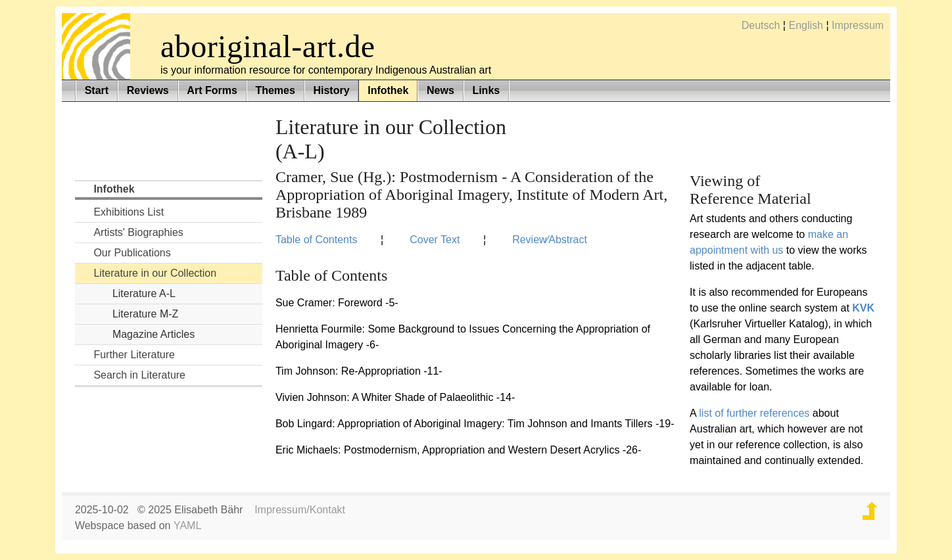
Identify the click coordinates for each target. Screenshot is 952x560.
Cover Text (435, 240)
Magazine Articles (154, 334)
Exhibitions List (129, 212)
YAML (187, 525)
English (805, 25)
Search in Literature (139, 375)
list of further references (754, 413)
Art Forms (212, 90)
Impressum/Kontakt (300, 510)
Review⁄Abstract (550, 240)
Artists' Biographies (138, 232)
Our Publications (132, 253)
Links (486, 90)
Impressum (858, 25)
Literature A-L (144, 293)
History (331, 90)
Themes (275, 90)
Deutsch (761, 25)
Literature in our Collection (155, 273)
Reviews (148, 90)
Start (97, 90)
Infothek (388, 90)
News (440, 90)
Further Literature (134, 355)
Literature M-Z (145, 314)
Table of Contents (317, 240)
